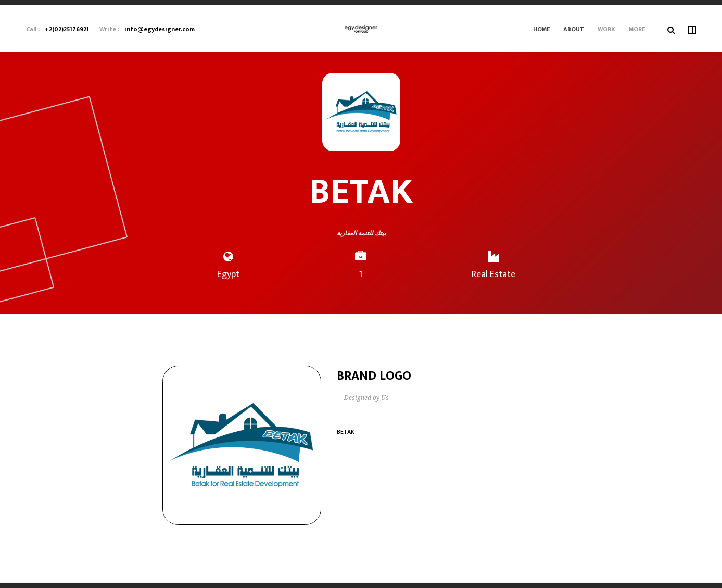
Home (541, 29)
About (574, 29)
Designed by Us (366, 398)
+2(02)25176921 (67, 29)
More (637, 29)
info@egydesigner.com (160, 29)
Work (606, 29)
